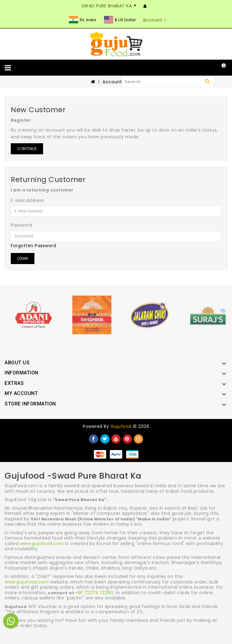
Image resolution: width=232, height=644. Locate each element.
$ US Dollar (120, 20)
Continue (27, 149)
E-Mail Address (27, 200)
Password (21, 225)
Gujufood (121, 426)
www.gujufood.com (42, 543)
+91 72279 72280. (95, 593)
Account (112, 82)
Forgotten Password (33, 246)
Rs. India (82, 20)
